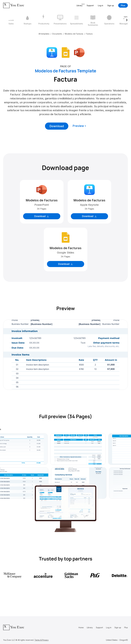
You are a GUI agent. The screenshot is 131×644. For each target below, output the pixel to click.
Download (57, 126)
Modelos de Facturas (74, 34)
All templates (44, 34)
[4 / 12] (60, 20)
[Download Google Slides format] (66, 52)
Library (90, 627)
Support (90, 5)
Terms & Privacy (41, 640)
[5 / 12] (77, 20)
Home (81, 627)
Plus (123, 5)
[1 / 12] (11, 20)
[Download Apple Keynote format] (52, 52)
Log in (101, 5)
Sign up (111, 5)
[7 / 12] (109, 20)
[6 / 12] (93, 20)
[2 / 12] (27, 20)
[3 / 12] (44, 20)
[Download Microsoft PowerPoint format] (79, 52)
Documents (57, 34)
